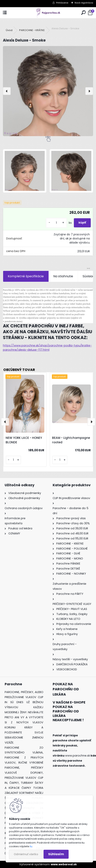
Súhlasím (56, 854)
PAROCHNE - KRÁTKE (32, 30)
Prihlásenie (62, 3)
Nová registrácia (84, 3)
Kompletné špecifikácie (26, 276)
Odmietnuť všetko (26, 854)
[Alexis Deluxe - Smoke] (48, 91)
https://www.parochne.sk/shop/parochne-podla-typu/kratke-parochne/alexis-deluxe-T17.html (47, 348)
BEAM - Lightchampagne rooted (71, 440)
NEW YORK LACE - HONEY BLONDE (24, 440)
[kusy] (56, 223)
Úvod (9, 30)
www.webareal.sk (64, 864)
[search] (83, 13)
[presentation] (7, 91)
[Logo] (48, 13)
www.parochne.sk (78, 756)
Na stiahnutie (63, 276)
